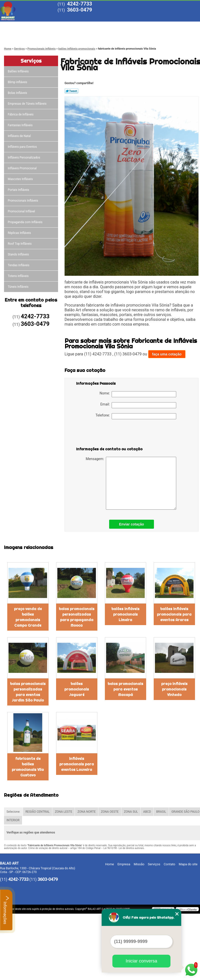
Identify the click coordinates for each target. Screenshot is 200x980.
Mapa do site (188, 864)
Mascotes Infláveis (21, 179)
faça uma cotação (167, 354)
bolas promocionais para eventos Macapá (125, 689)
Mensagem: (131, 483)
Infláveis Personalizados (24, 158)
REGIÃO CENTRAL (38, 812)
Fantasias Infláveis (21, 125)
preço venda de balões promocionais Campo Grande (28, 617)
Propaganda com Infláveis (26, 222)
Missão (89, 26)
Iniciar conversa (141, 961)
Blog (160, 26)
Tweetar (71, 91)
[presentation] (108, 434)
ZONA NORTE (86, 812)
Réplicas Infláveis (20, 233)
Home (18, 26)
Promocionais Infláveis (23, 201)
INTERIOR (13, 820)
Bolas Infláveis (18, 93)
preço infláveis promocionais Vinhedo (174, 689)
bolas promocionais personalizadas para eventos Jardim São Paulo (28, 692)
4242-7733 (80, 4)
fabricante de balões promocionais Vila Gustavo (28, 767)
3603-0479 (80, 10)
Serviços (124, 26)
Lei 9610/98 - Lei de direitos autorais (124, 848)
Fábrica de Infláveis (21, 114)
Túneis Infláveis (19, 287)
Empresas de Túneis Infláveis (28, 104)
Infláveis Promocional (23, 168)
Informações (6, 910)
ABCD (147, 812)
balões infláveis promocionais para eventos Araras (174, 614)
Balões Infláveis (19, 71)
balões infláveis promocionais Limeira (125, 614)
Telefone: (136, 416)
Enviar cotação (132, 524)
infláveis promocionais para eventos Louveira (77, 764)
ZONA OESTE (110, 812)
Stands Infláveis (19, 254)
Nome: (138, 394)
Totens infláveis (19, 276)
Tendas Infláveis (19, 265)
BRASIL (161, 812)
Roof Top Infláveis (20, 244)
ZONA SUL (131, 812)
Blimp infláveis (18, 82)
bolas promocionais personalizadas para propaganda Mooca (77, 617)
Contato (18, 35)
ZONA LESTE (63, 812)
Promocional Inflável (22, 211)
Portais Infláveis (19, 190)
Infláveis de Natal (20, 136)
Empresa (53, 26)
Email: (138, 405)
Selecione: (13, 812)
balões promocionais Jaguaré (77, 689)
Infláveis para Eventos (23, 147)
